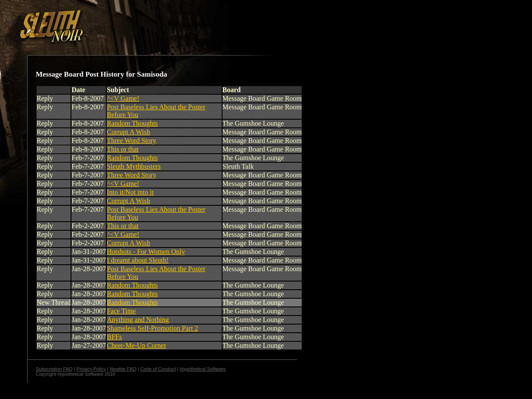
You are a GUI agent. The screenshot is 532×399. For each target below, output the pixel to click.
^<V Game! (123, 98)
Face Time (121, 311)
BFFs (114, 337)
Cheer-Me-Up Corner (136, 345)
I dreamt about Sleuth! (138, 260)
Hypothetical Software (203, 369)
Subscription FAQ (54, 369)
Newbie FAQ (123, 369)
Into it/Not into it (130, 192)
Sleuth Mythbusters (134, 166)
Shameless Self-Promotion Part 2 (152, 328)
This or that (123, 149)
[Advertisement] (149, 23)
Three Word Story (131, 141)
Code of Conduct (158, 369)
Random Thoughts (132, 123)
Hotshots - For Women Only (146, 252)
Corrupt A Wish (128, 132)
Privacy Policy (91, 369)
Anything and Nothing (138, 320)
